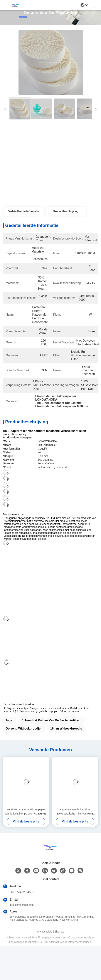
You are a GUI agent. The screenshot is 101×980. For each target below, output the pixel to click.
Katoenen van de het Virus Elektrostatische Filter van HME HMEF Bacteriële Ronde (75, 812)
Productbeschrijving (66, 211)
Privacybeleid (45, 932)
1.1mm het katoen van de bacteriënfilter (51, 720)
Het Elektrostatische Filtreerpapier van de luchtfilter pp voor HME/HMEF (26, 812)
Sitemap (59, 932)
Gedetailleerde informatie (23, 211)
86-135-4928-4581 (22, 892)
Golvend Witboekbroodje (23, 729)
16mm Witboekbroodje (66, 729)
